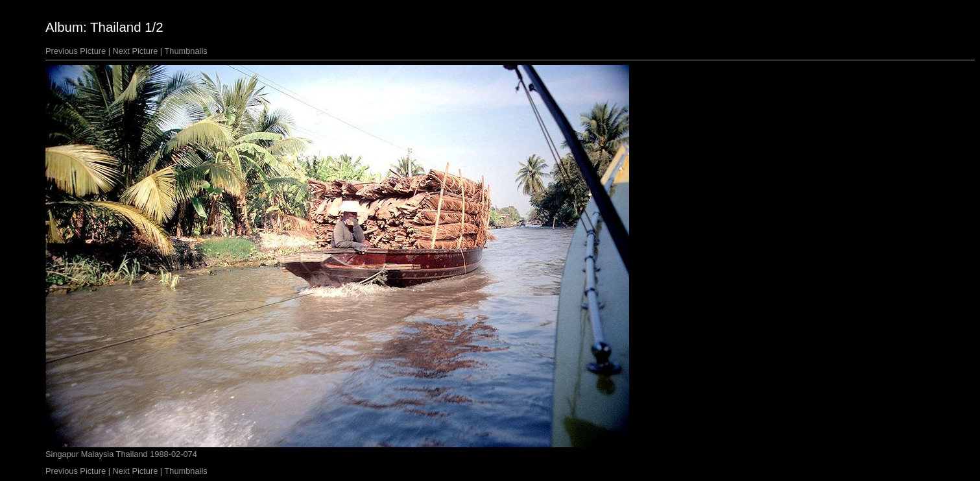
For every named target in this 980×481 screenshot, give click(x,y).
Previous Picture (76, 51)
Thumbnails (186, 51)
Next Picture (136, 51)
